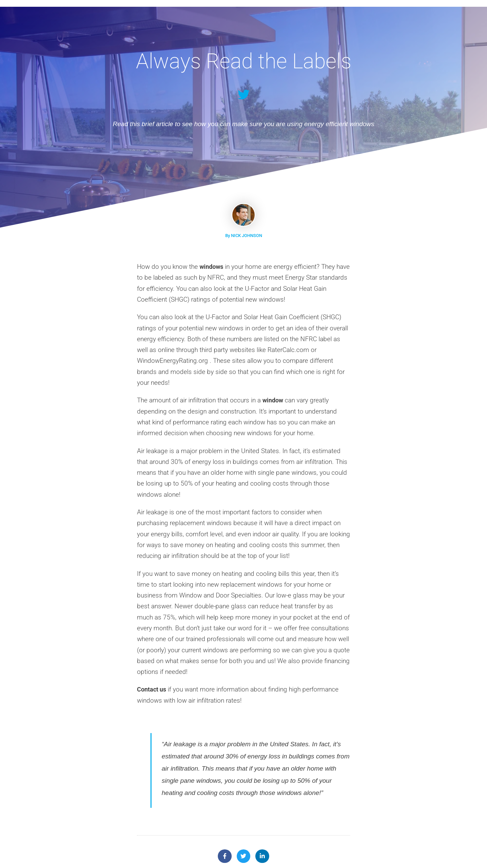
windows (212, 267)
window (274, 400)
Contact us (153, 689)
